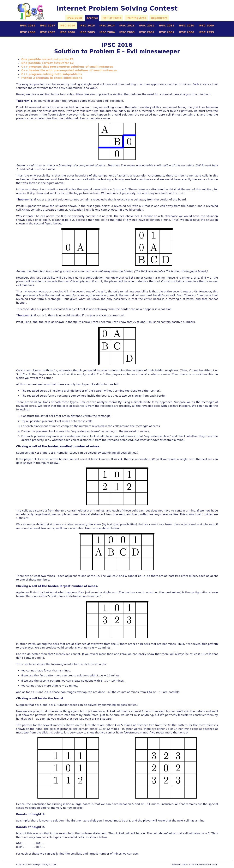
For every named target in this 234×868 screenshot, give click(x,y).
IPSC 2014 (107, 26)
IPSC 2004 (107, 32)
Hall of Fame (112, 18)
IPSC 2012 (147, 26)
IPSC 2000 (186, 32)
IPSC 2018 (74, 18)
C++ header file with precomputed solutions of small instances (69, 70)
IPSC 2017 (48, 26)
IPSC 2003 (127, 32)
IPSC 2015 (87, 26)
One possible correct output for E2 (47, 63)
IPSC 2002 (147, 32)
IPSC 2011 (167, 26)
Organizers (159, 18)
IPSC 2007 (48, 32)
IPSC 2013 (127, 26)
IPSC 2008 (28, 32)
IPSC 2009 (206, 26)
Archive (92, 18)
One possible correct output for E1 (47, 59)
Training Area (136, 18)
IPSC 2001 (167, 32)
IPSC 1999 (206, 32)
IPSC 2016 (67, 26)
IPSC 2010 (186, 26)
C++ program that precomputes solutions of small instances (67, 67)
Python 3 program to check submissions (52, 78)
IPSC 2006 (67, 32)
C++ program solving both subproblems (52, 74)
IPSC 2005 (87, 32)
